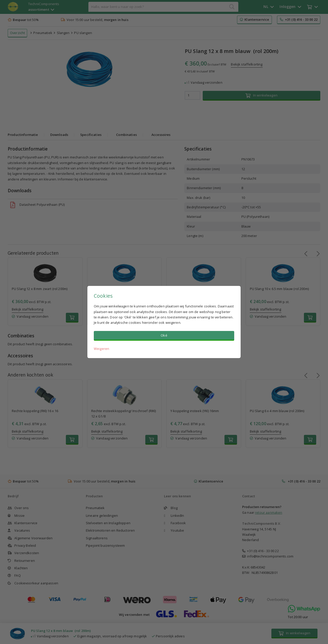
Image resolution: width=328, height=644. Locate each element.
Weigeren (101, 349)
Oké (164, 335)
